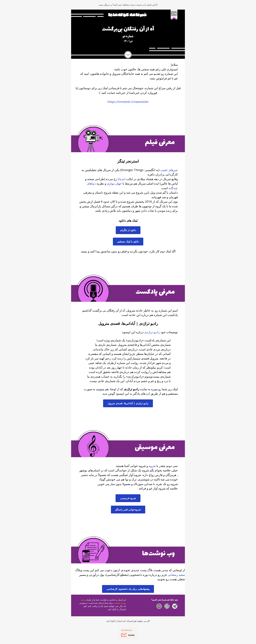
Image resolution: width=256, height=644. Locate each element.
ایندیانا (122, 179)
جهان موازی (114, 183)
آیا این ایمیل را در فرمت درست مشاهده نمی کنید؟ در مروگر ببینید (128, 5)
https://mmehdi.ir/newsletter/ (128, 102)
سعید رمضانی (176, 575)
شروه (152, 466)
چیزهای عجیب (169, 170)
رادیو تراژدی (152, 332)
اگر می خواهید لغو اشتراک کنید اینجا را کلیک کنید (128, 621)
